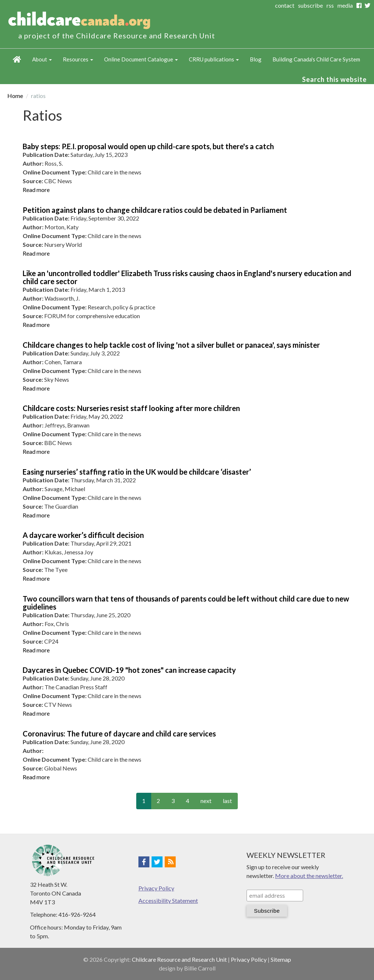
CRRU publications (214, 59)
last (227, 801)
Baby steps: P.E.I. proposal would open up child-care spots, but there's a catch (148, 146)
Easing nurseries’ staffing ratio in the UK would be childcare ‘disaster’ (137, 472)
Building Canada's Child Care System (316, 59)
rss (330, 5)
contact (285, 5)
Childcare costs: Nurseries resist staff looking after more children (131, 408)
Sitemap (281, 959)
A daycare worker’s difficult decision (83, 535)
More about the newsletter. (309, 876)
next (206, 801)
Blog (256, 59)
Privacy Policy (156, 888)
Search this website (334, 79)
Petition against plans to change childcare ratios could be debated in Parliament (155, 210)
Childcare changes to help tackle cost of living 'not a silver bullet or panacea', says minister (171, 345)
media (345, 5)
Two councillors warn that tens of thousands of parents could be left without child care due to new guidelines (186, 603)
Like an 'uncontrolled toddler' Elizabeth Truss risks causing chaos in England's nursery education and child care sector (187, 277)
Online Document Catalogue (141, 59)
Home (17, 60)
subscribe (310, 5)
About (42, 59)
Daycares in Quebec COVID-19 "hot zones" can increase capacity (129, 670)
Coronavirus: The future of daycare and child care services (119, 734)
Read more (36, 190)
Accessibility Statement (168, 900)
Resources (78, 59)
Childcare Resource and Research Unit (179, 959)
